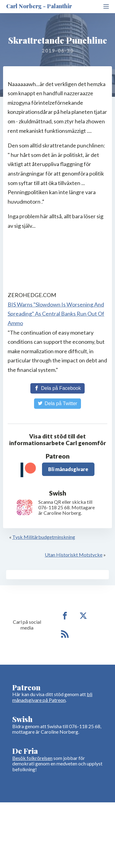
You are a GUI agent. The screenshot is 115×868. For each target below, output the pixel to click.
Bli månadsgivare (68, 469)
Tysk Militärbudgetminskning (44, 537)
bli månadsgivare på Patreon (52, 697)
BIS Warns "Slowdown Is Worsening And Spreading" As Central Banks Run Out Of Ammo (56, 314)
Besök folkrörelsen (32, 758)
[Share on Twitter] (57, 404)
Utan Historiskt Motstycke (74, 555)
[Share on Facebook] (57, 388)
